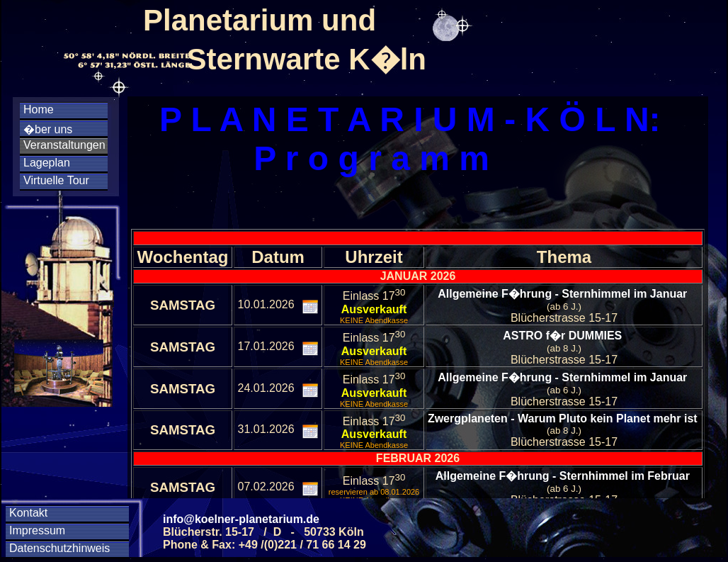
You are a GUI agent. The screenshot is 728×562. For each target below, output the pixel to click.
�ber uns (48, 129)
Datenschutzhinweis (59, 548)
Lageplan (47, 163)
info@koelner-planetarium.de (241, 519)
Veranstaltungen (64, 145)
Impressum (37, 530)
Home (39, 109)
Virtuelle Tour (56, 180)
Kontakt (28, 513)
